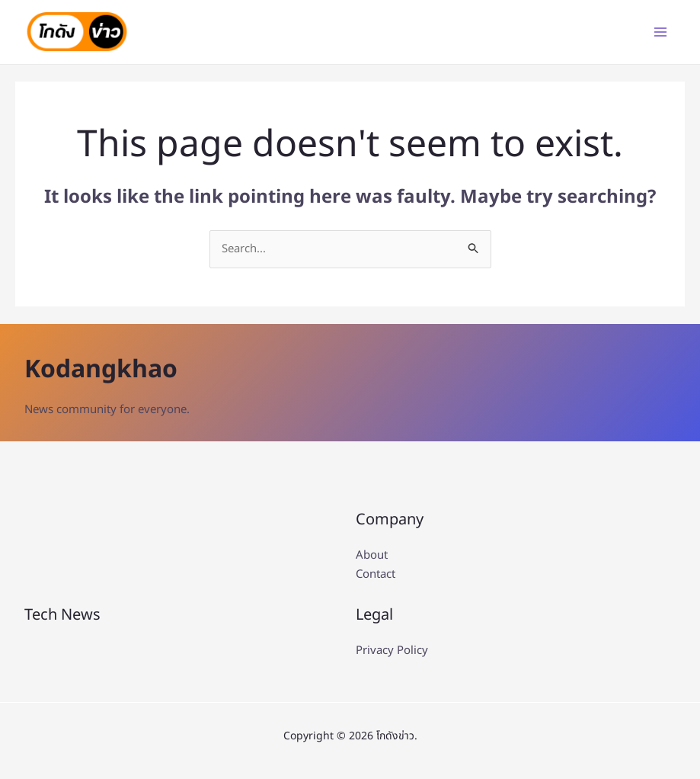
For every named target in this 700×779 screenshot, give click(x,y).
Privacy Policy (392, 651)
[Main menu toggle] (660, 32)
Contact (376, 575)
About (372, 556)
